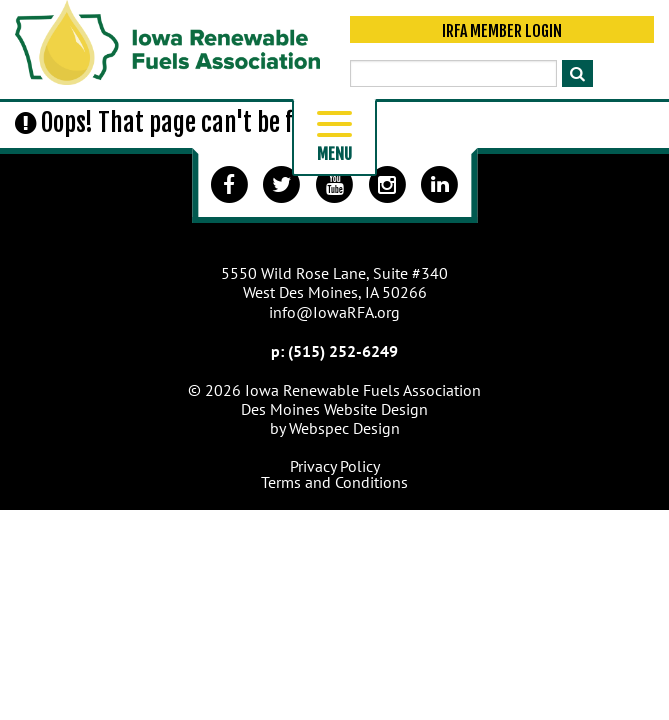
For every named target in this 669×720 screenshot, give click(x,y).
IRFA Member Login (502, 32)
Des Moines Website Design (334, 409)
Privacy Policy (335, 466)
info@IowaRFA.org (334, 312)
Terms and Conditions (334, 482)
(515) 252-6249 (343, 351)
